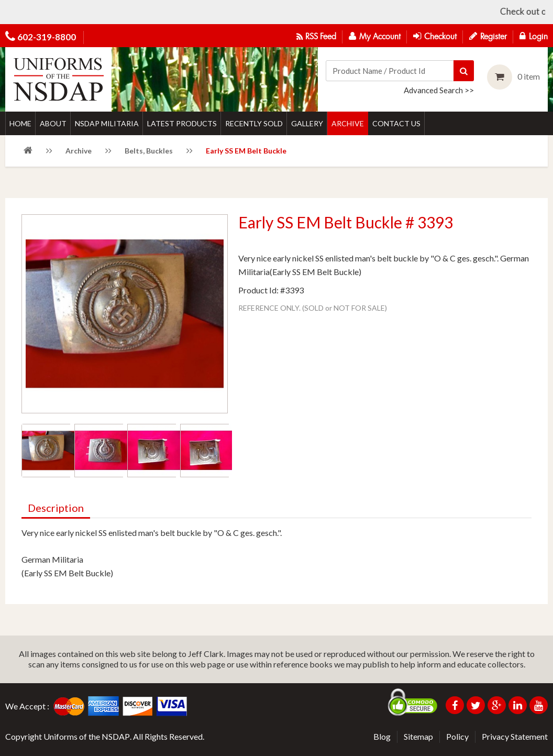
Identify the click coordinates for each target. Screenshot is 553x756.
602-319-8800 (47, 37)
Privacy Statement (515, 736)
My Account (375, 36)
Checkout (435, 36)
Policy (457, 736)
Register (488, 36)
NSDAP (116, 736)
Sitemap (418, 736)
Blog (382, 736)
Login (534, 36)
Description (56, 508)
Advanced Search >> (439, 90)
